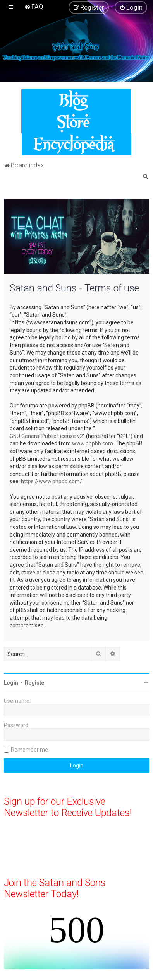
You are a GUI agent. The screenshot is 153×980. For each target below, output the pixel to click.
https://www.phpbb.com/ (52, 481)
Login (11, 683)
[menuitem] (34, 7)
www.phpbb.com (93, 443)
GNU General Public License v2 (46, 436)
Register (36, 683)
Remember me (29, 750)
